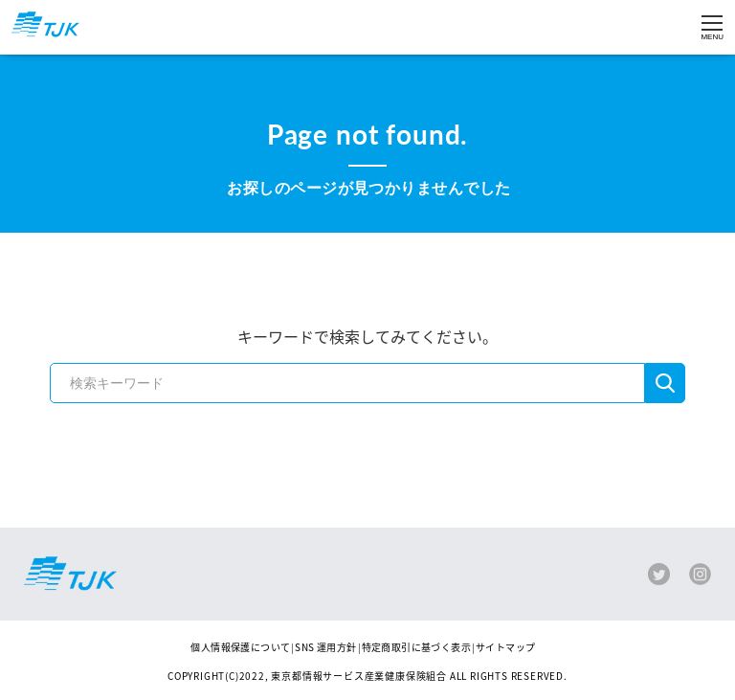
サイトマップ (505, 647)
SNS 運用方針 (325, 647)
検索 (665, 383)
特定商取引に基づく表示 (416, 647)
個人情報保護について (240, 647)
